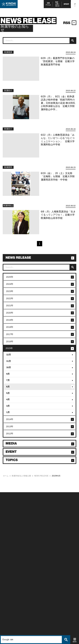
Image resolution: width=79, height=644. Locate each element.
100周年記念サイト (9, 548)
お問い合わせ (7, 532)
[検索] (31, 486)
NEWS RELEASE (41, 476)
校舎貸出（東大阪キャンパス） (13, 572)
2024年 (10, 284)
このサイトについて (46, 528)
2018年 (10, 327)
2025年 (10, 277)
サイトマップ (44, 536)
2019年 (10, 320)
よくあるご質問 (8, 544)
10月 (9, 367)
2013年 (10, 426)
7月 (8, 380)
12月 (9, 355)
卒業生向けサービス (9, 560)
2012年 (10, 433)
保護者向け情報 (8, 556)
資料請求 (66, 4)
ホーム (6, 476)
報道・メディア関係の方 (11, 536)
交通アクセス (48, 4)
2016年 (10, 341)
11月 (9, 361)
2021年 (10, 305)
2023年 (10, 291)
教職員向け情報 (8, 564)
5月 (8, 393)
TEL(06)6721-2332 (9, 583)
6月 (8, 387)
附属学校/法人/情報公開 (21, 476)
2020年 (10, 313)
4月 (8, 399)
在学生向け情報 (8, 552)
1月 (8, 412)
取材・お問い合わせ (57, 4)
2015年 (9, 348)
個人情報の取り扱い (46, 532)
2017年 (10, 334)
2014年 (10, 419)
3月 (8, 406)
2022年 (10, 298)
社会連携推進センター (10, 568)
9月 (8, 374)
